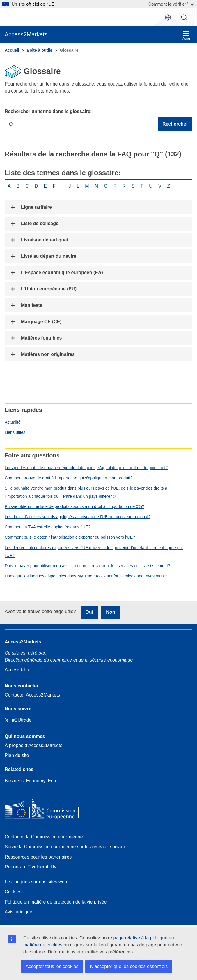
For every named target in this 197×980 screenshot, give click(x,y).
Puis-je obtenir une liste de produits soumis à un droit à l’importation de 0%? (74, 506)
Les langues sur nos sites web (36, 882)
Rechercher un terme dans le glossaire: (48, 111)
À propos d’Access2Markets (33, 745)
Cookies (13, 892)
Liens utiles (15, 432)
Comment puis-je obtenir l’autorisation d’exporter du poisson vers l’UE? (70, 537)
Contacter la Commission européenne (44, 837)
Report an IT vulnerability (31, 867)
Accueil (12, 50)
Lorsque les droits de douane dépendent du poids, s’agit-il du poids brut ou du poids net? (86, 468)
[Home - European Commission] (47, 810)
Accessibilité (17, 670)
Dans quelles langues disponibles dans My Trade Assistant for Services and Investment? (86, 576)
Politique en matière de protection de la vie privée (56, 902)
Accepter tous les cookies (52, 966)
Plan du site (17, 755)
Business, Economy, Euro (31, 781)
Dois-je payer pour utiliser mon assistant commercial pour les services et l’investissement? (87, 566)
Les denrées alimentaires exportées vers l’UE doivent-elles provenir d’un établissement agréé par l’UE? (94, 552)
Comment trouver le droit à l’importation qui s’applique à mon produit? (69, 478)
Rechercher (184, 18)
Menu (186, 35)
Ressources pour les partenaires (38, 857)
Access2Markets (23, 642)
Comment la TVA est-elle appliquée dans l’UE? (48, 527)
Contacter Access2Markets (32, 695)
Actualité (13, 422)
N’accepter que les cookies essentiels (129, 966)
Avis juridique (18, 912)
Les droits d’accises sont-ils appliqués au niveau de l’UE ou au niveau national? (78, 517)
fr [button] (168, 18)
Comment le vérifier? (171, 4)
